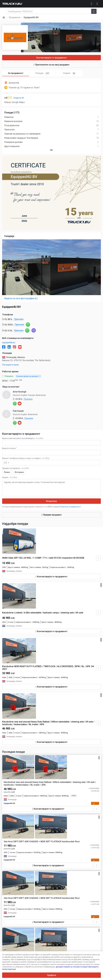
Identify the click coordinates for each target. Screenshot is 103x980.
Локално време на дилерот (28, 376)
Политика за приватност (70, 507)
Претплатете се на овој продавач (51, 65)
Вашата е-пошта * (10, 448)
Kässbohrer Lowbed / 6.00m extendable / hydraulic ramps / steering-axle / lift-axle (43, 613)
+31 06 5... (23, 399)
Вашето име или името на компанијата (23, 438)
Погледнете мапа (10, 365)
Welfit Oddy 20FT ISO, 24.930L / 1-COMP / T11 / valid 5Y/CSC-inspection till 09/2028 (43, 558)
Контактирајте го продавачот (52, 58)
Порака (10, 477)
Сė (52, 150)
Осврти (69, 73)
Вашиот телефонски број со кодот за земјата (26, 458)
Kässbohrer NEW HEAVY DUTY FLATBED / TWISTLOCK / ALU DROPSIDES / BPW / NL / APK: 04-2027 (48, 668)
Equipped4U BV (9, 803)
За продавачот (19, 73)
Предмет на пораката (16, 468)
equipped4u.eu (9, 342)
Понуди (46, 73)
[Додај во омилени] (97, 809)
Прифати (52, 975)
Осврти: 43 (19, 98)
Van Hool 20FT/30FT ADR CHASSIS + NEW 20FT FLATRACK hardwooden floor (42, 842)
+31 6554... (23, 418)
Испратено (51, 501)
